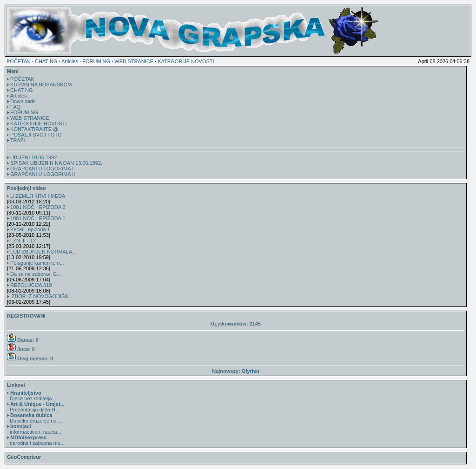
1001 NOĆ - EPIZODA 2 (38, 207)
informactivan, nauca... (34, 429)
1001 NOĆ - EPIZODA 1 (38, 218)
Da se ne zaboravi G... (36, 274)
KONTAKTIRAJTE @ (34, 129)
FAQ (15, 107)
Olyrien (251, 371)
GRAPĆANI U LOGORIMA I (42, 169)
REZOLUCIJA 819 (31, 285)
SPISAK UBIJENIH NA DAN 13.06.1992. (56, 163)
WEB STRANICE (134, 61)
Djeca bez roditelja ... (32, 396)
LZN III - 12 (23, 241)
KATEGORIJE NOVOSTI (186, 61)
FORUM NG (96, 61)
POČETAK (19, 61)
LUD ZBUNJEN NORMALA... (43, 252)
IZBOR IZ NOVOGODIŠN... (41, 296)
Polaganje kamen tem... (37, 263)
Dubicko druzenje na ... (35, 418)
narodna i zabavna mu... (36, 440)
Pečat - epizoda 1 (30, 229)
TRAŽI (18, 140)
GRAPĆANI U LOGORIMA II (43, 174)
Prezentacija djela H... (36, 407)
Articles (70, 61)
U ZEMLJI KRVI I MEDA (38, 196)
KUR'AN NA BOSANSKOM (41, 85)
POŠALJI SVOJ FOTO (36, 135)
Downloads (23, 101)
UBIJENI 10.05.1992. (34, 157)
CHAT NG (46, 61)
